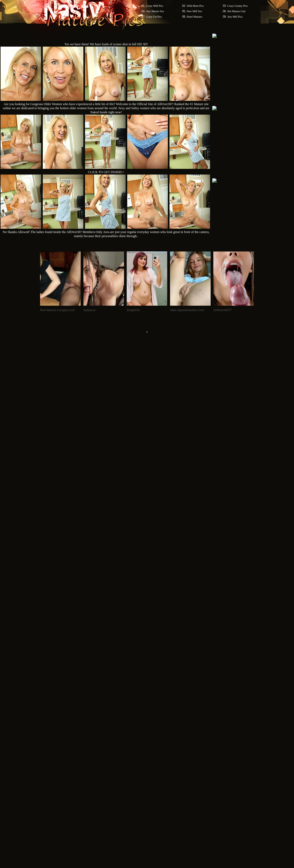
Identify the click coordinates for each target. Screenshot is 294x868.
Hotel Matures (195, 17)
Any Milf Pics (235, 17)
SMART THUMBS (157, 705)
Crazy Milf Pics (155, 6)
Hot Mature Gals (236, 11)
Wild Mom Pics (195, 6)
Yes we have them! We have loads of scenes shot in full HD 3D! (106, 44)
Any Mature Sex (155, 11)
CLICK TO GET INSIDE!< (106, 172)
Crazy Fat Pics (154, 17)
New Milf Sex (195, 11)
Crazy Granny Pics (238, 6)
